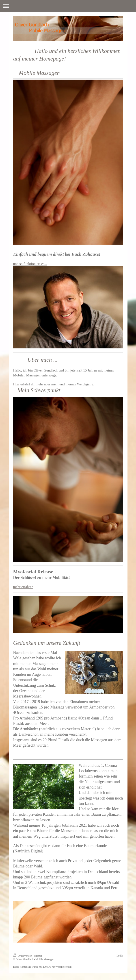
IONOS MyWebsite (53, 967)
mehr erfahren (23, 587)
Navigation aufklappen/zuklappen (68, 6)
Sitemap (38, 956)
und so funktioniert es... (30, 264)
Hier (16, 384)
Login (120, 955)
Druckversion (23, 956)
